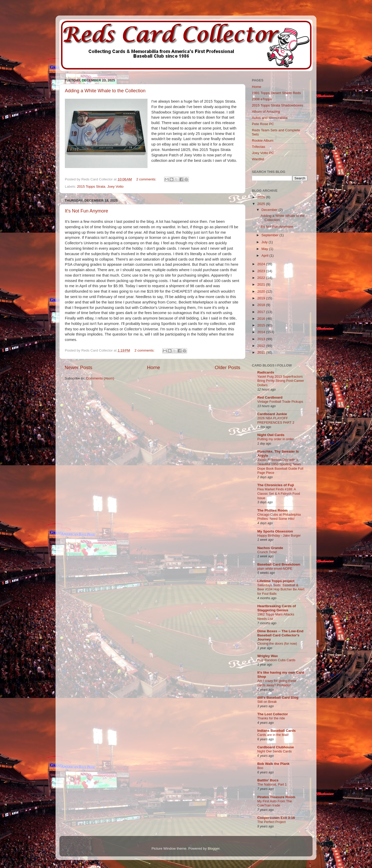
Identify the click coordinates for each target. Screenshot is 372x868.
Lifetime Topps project (276, 581)
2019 (262, 298)
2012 (262, 346)
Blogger (214, 848)
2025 (262, 204)
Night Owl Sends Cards (274, 751)
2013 (262, 339)
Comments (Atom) (100, 378)
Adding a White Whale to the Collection (105, 91)
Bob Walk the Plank (273, 764)
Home (153, 367)
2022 (262, 278)
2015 (262, 325)
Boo (260, 768)
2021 (262, 284)
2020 (262, 291)
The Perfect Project (272, 822)
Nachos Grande (270, 548)
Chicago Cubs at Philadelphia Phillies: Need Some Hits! (279, 517)
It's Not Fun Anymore (87, 211)
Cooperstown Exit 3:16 (276, 818)
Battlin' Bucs (268, 780)
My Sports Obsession (275, 531)
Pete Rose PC (263, 124)
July (265, 242)
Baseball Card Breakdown (279, 564)
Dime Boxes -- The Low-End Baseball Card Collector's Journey (280, 635)
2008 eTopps (262, 99)
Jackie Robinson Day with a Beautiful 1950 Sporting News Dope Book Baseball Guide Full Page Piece (280, 466)
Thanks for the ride (271, 718)
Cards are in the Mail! (273, 735)
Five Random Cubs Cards (276, 660)
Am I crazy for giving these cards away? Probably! (277, 683)
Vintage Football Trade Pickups (280, 402)
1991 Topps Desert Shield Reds (276, 93)
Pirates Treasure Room (276, 797)
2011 (262, 352)
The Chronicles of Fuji (276, 485)
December (270, 210)
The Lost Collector (273, 714)
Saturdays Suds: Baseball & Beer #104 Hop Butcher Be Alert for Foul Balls (281, 589)
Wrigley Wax (268, 656)
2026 (262, 197)
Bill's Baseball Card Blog (278, 698)
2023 (262, 271)
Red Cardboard (270, 397)
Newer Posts (78, 367)
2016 (262, 319)
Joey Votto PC (263, 153)
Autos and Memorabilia (270, 118)
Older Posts (227, 367)
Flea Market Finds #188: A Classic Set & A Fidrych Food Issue (279, 493)
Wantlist (258, 159)
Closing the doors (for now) (277, 644)
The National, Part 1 (272, 784)
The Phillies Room (272, 510)
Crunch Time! (267, 552)
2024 (262, 264)
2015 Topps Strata (91, 186)
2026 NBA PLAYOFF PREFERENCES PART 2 (276, 420)
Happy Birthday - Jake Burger (279, 535)
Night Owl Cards (271, 435)
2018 (262, 305)
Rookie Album (263, 140)
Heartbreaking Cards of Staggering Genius (277, 608)
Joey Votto (115, 186)
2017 (262, 312)
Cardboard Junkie (272, 414)
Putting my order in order (276, 439)
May (265, 249)
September (270, 235)
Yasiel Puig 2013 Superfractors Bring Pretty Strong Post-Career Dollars (281, 381)
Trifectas (258, 147)
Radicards (266, 372)
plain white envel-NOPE (275, 569)
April (265, 256)
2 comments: (147, 179)
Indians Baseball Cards (277, 731)
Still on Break (267, 702)
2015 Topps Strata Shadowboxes (277, 105)
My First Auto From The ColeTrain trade (275, 803)
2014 (262, 332)
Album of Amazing (266, 112)
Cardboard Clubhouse (276, 747)
